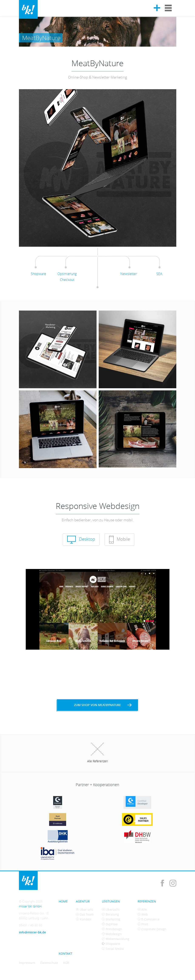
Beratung (110, 914)
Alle (142, 909)
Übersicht (111, 909)
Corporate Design (152, 929)
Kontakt (65, 953)
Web (143, 914)
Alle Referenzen (97, 753)
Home (63, 901)
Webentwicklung (116, 939)
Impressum (27, 963)
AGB (66, 963)
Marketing (111, 919)
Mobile (120, 540)
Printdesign (112, 929)
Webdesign (112, 934)
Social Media (113, 949)
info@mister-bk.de (32, 932)
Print (143, 924)
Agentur (83, 901)
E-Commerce (149, 919)
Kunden (83, 919)
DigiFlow (110, 924)
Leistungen (111, 901)
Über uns (84, 909)
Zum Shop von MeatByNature (103, 705)
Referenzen (147, 901)
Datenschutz (49, 963)
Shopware (111, 944)
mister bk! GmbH (28, 9)
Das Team (85, 914)
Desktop (81, 540)
